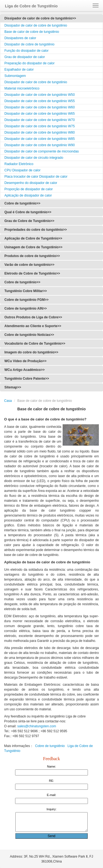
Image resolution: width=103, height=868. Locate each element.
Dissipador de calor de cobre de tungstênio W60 (40, 107)
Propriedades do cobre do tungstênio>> (36, 230)
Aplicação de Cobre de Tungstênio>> (33, 238)
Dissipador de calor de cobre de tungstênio (36, 25)
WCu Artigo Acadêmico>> (24, 370)
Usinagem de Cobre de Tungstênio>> (33, 247)
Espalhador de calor (19, 70)
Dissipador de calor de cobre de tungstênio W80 (40, 132)
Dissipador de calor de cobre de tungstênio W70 (40, 120)
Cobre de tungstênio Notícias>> (29, 335)
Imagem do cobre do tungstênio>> (31, 352)
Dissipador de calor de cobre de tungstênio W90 (40, 145)
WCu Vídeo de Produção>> (25, 361)
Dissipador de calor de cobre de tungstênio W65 (40, 114)
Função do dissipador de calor (27, 51)
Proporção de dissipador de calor (29, 189)
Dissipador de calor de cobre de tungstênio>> (40, 18)
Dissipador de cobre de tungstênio (29, 44)
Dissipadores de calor (20, 38)
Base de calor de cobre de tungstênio (32, 32)
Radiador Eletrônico (19, 164)
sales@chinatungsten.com (36, 726)
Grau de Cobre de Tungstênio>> (29, 221)
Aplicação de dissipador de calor (28, 195)
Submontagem (15, 76)
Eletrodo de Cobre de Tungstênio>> (32, 273)
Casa (8, 401)
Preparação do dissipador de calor (30, 63)
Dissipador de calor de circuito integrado (34, 158)
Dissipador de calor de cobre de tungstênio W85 (40, 139)
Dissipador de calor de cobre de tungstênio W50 (40, 95)
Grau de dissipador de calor (25, 57)
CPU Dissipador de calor (22, 170)
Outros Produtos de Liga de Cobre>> (33, 317)
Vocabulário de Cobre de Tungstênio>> (35, 344)
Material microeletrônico (22, 88)
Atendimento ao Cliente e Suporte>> (33, 326)
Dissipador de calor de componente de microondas (42, 151)
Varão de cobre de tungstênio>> (29, 265)
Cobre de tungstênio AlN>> (26, 308)
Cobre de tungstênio (50, 746)
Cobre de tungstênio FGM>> (27, 300)
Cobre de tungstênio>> (22, 203)
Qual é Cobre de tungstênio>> (28, 212)
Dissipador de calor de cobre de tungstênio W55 (40, 101)
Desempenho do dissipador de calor (31, 183)
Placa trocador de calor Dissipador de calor (36, 177)
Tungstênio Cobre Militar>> (26, 291)
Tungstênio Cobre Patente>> (27, 379)
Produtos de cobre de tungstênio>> (32, 256)
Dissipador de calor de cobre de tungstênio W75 (40, 126)
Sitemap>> (13, 387)
